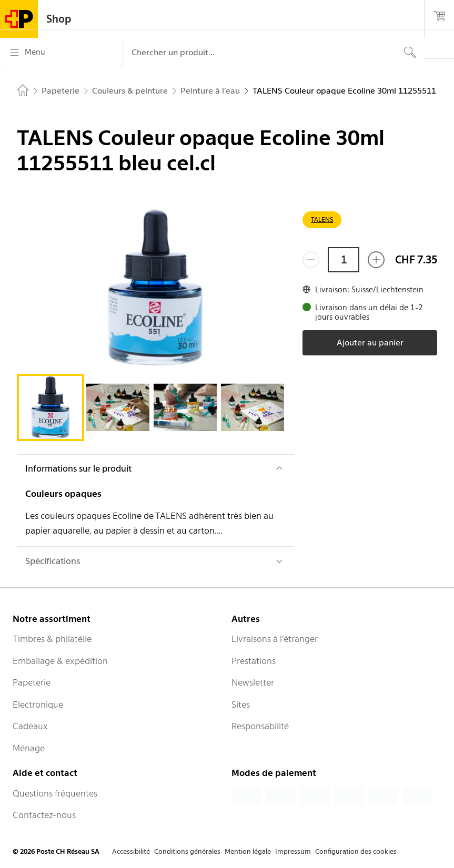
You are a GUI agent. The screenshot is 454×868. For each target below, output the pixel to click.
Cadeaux (30, 726)
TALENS (322, 219)
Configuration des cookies (356, 851)
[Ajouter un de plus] (376, 260)
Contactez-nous (44, 815)
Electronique (38, 704)
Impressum (293, 851)
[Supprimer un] (311, 260)
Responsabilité (260, 726)
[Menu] (61, 53)
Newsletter (253, 682)
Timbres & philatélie (52, 639)
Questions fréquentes (55, 793)
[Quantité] (344, 260)
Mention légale (248, 851)
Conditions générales (187, 851)
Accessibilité (131, 851)
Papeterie (32, 682)
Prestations (254, 661)
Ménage (29, 748)
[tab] (51, 407)
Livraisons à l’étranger (275, 639)
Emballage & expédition (60, 661)
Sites (241, 704)
